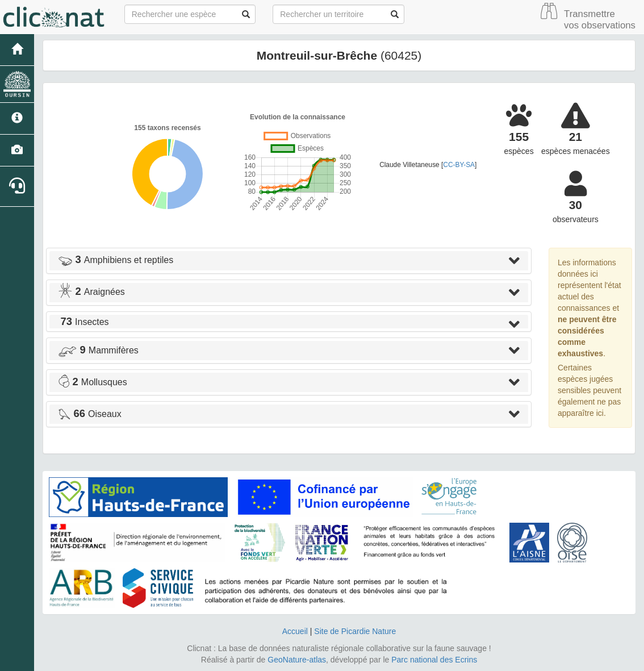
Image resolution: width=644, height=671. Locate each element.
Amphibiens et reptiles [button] (116, 260)
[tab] (289, 261)
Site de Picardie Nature (355, 631)
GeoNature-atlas (297, 660)
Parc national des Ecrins (434, 660)
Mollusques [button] (93, 382)
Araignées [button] (91, 292)
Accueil (295, 631)
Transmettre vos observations (600, 20)
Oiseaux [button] (90, 414)
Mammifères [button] (98, 350)
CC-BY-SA (459, 165)
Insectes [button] (83, 322)
